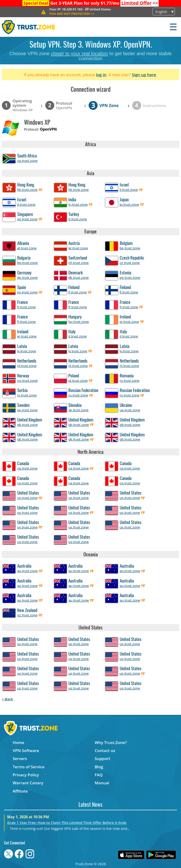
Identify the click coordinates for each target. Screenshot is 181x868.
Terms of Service (29, 767)
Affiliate (20, 791)
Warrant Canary (28, 783)
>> (140, 3)
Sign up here (144, 75)
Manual (102, 783)
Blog (99, 767)
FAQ (99, 775)
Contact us (105, 750)
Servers (20, 758)
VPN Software (26, 750)
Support (103, 758)
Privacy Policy (26, 775)
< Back (7, 699)
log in (101, 75)
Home (19, 742)
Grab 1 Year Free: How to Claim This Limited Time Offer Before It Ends (67, 823)
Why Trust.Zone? (111, 742)
